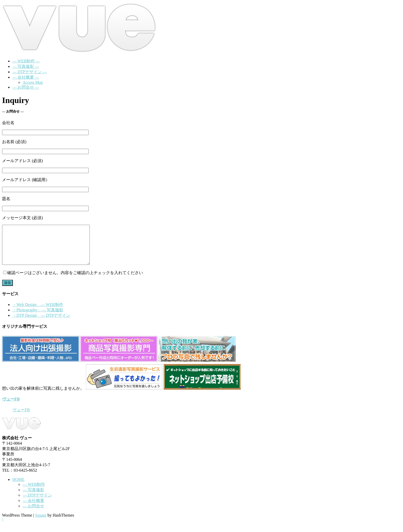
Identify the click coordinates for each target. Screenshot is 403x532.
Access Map (33, 82)
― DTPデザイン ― (30, 72)
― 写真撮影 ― (26, 66)
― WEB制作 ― (26, 61)
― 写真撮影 (33, 497)
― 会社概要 (33, 508)
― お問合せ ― (26, 87)
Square (41, 523)
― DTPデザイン (37, 503)
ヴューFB (11, 407)
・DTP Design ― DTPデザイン (41, 323)
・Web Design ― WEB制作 (38, 312)
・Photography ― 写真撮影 (38, 318)
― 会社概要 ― (26, 77)
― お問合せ (33, 514)
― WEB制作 (34, 492)
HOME (18, 487)
